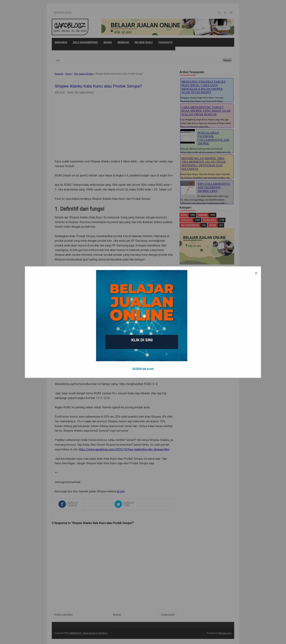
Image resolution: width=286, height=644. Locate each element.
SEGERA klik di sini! (143, 369)
